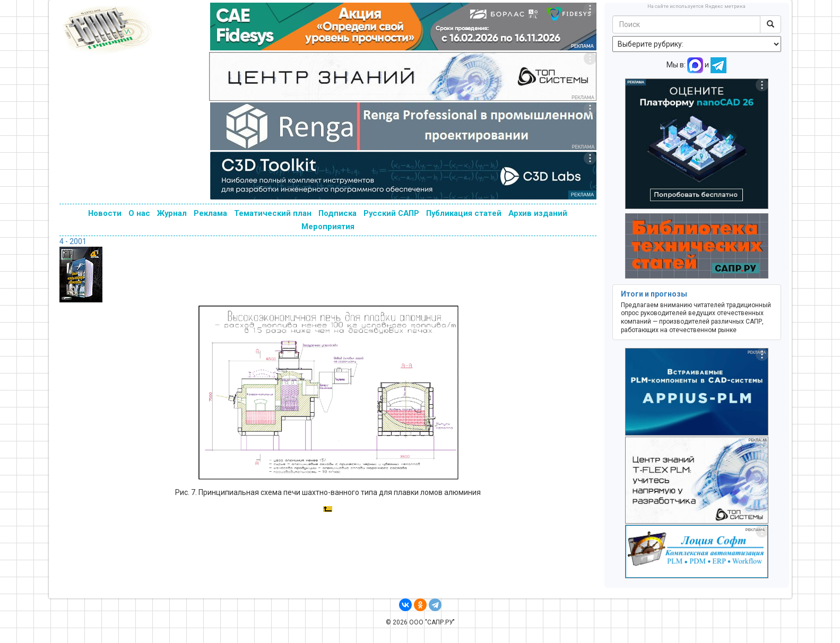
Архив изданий (538, 213)
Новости (105, 213)
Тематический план (273, 213)
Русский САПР (391, 213)
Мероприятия (328, 227)
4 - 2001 (73, 241)
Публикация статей (464, 213)
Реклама (210, 213)
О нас (139, 213)
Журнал (172, 213)
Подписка (337, 213)
